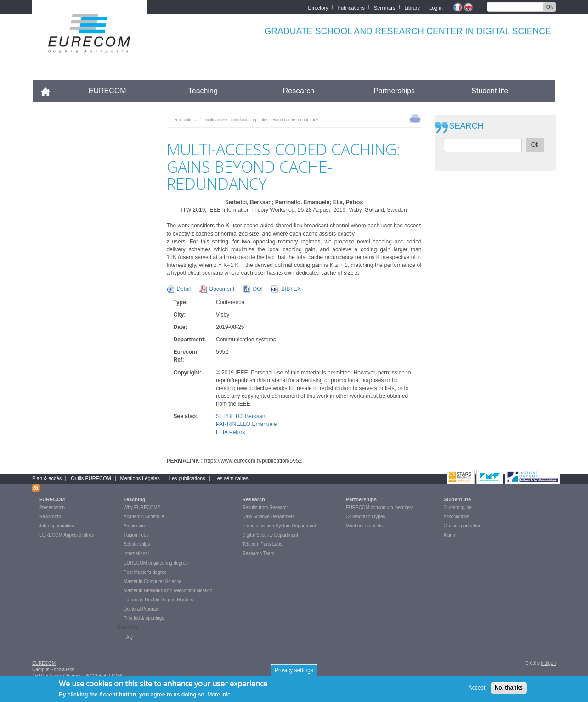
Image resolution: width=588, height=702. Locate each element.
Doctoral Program (141, 609)
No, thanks (509, 690)
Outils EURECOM (91, 478)
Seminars (384, 7)
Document (222, 289)
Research (299, 91)
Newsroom (50, 517)
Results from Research (266, 507)
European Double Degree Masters (158, 600)
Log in (436, 7)
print (415, 118)
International (136, 553)
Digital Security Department (270, 535)
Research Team (258, 553)
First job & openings (144, 618)
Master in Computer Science (153, 581)
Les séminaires (232, 478)
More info (219, 697)
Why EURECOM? (142, 507)
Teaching (203, 91)
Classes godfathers (463, 526)
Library (412, 7)
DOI (258, 289)
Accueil (49, 91)
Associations (456, 517)
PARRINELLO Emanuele (246, 424)
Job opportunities (57, 526)
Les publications (187, 478)
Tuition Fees (136, 535)
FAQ (128, 637)
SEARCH (466, 126)
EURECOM (107, 91)
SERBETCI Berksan (240, 416)
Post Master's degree (145, 572)
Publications (351, 7)
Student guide (458, 507)
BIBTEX (291, 289)
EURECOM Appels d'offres (66, 535)
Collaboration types (366, 517)
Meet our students (364, 526)
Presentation (52, 507)
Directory (318, 7)
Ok (550, 7)
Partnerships (394, 91)
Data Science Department (269, 517)
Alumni (450, 535)
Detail (184, 289)
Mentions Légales (140, 478)
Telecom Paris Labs (262, 544)
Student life (490, 91)
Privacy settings (294, 672)
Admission (134, 526)
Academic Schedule (144, 517)
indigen (548, 663)
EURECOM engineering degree (156, 563)
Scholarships (137, 544)
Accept (477, 690)
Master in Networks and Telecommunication (168, 591)
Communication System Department (279, 526)
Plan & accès (47, 478)
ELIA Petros (230, 432)
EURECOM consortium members (380, 507)
